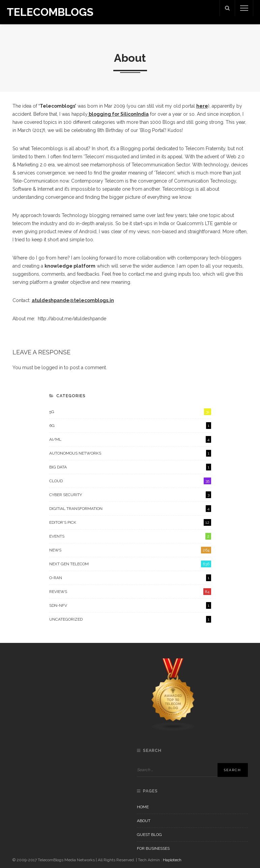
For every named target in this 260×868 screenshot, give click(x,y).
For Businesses (153, 848)
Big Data (130, 467)
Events (130, 536)
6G (130, 426)
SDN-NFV (130, 605)
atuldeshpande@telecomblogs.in (73, 300)
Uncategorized (130, 619)
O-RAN (130, 578)
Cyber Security (130, 495)
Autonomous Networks (130, 453)
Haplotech (172, 860)
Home (143, 807)
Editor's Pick (130, 522)
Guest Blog (149, 835)
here (202, 106)
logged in (52, 368)
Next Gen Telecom (130, 564)
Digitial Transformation (130, 509)
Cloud (130, 481)
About (144, 821)
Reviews (130, 592)
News (130, 550)
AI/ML (130, 439)
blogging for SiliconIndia (118, 114)
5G (130, 412)
